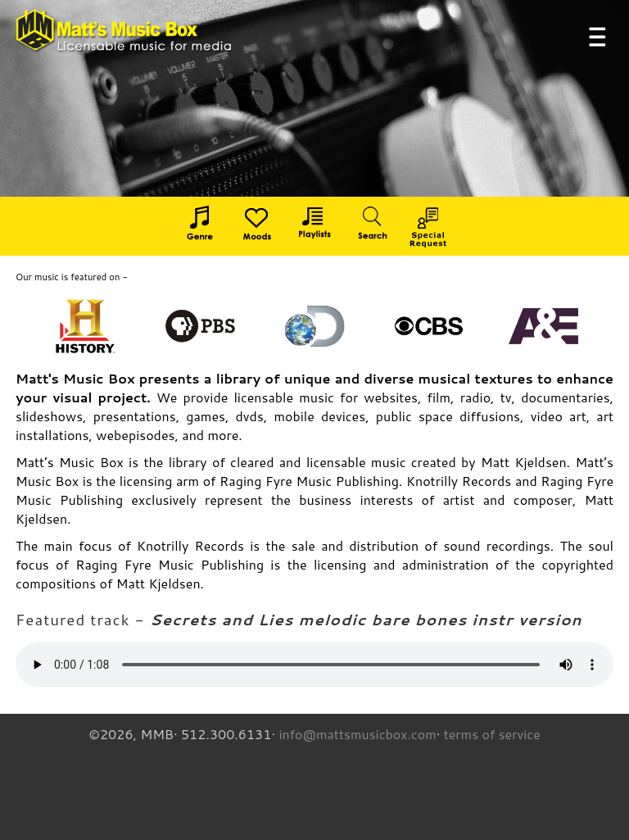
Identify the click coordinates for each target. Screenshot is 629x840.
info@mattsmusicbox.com (357, 734)
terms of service (492, 734)
